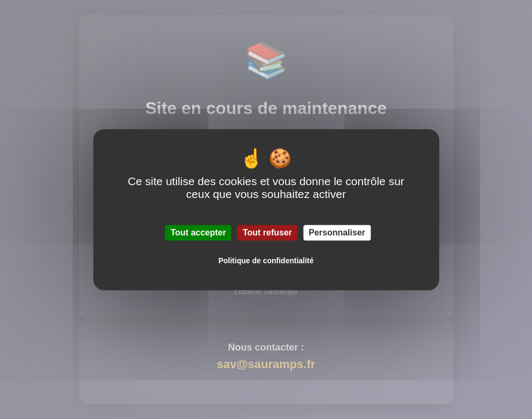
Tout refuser (267, 233)
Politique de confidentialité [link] (266, 261)
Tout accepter (198, 233)
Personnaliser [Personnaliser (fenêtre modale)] (337, 233)
